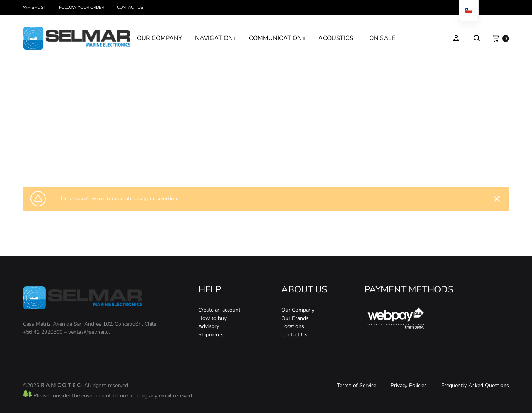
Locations (293, 326)
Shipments (211, 335)
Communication (263, 159)
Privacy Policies (409, 385)
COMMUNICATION (277, 38)
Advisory (209, 326)
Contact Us (130, 7)
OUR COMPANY (159, 38)
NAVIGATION (216, 38)
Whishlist (34, 7)
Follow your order (82, 7)
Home (222, 159)
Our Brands (295, 318)
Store (238, 159)
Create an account (219, 310)
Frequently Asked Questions (475, 385)
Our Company (298, 310)
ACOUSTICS (337, 38)
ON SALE (382, 38)
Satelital (292, 159)
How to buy (212, 318)
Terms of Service (357, 385)
